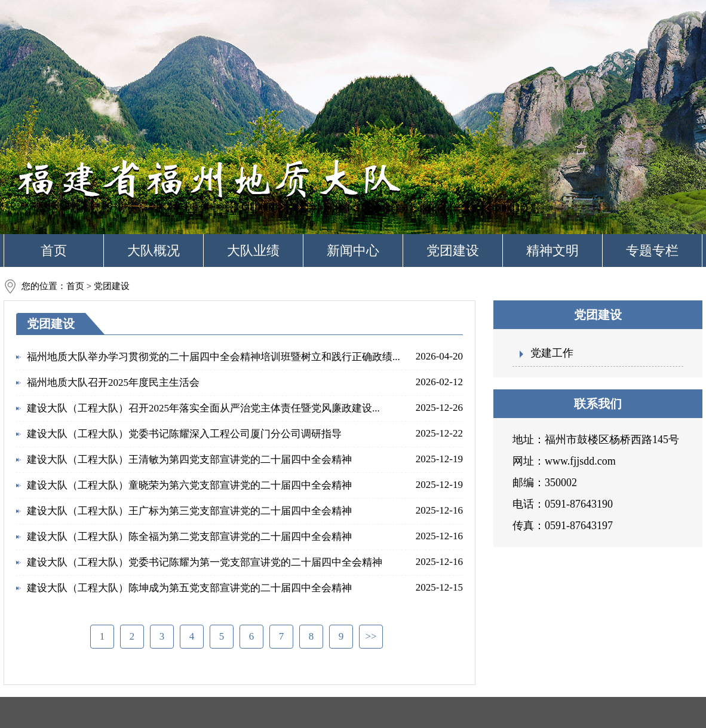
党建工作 (552, 353)
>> (371, 636)
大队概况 (154, 251)
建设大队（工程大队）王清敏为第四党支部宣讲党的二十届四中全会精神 (189, 460)
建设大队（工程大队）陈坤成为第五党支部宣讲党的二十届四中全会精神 (189, 588)
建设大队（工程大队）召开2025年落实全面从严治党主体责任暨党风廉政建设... (203, 408)
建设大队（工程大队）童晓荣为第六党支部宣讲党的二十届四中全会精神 (189, 485)
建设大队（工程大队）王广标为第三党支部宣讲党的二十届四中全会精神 (189, 511)
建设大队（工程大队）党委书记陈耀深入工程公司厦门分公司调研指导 (184, 434)
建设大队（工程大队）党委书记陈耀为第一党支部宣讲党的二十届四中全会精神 (205, 562)
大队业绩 (253, 251)
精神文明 (552, 251)
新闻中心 (353, 251)
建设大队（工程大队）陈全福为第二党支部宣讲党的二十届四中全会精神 (189, 537)
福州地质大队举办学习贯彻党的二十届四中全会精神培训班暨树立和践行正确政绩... (214, 357)
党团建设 (453, 251)
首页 (54, 251)
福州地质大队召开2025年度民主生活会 (113, 383)
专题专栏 (652, 251)
